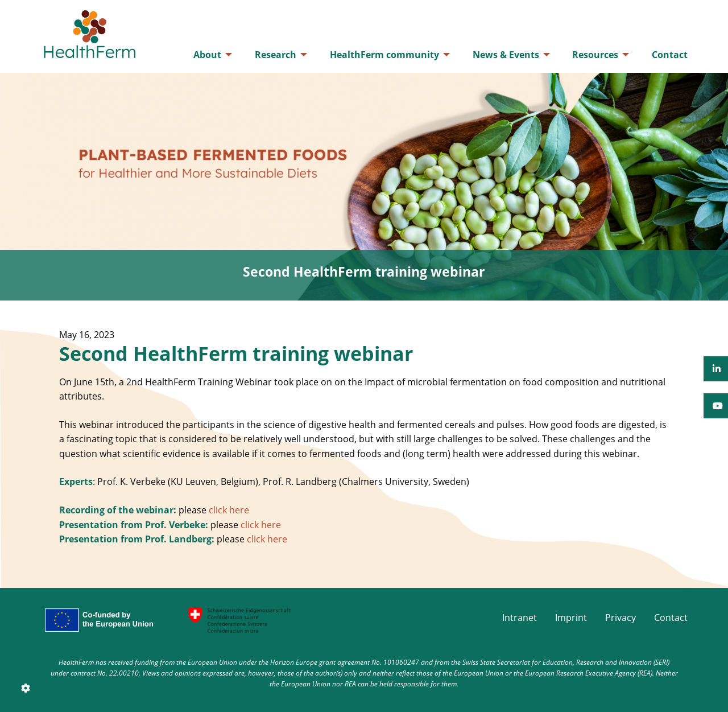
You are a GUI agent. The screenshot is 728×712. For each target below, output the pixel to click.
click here (229, 510)
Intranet (520, 618)
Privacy (621, 618)
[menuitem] (210, 55)
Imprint (571, 618)
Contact (671, 618)
